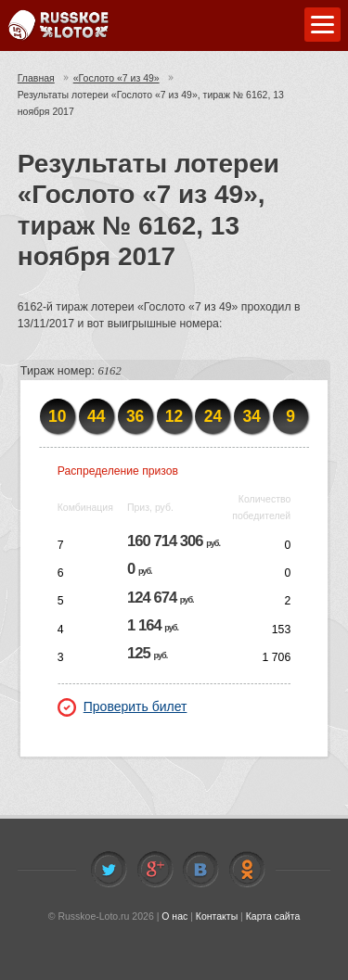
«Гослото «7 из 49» (116, 78)
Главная (36, 78)
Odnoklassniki (247, 870)
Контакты (217, 916)
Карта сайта (273, 916)
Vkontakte (200, 870)
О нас (174, 916)
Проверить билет (122, 706)
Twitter (109, 870)
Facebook (155, 870)
